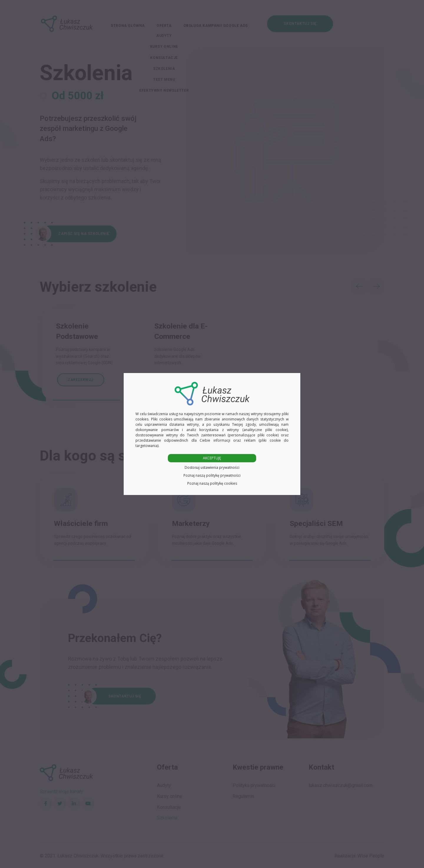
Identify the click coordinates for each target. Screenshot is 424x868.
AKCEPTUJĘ (212, 458)
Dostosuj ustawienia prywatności (212, 467)
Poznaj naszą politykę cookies (212, 483)
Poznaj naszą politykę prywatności (212, 475)
